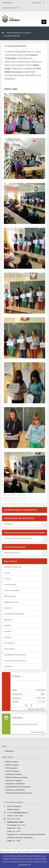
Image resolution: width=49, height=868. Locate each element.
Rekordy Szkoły (10, 596)
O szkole (7, 579)
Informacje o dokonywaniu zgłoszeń (18, 538)
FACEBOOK (8, 524)
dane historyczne (37, 709)
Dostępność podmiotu (13, 567)
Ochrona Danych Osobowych (15, 661)
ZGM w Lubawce (11, 768)
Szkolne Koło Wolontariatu (14, 614)
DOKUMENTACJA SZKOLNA (15, 655)
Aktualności (10, 751)
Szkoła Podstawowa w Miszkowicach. (19, 793)
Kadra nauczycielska (12, 590)
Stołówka (8, 631)
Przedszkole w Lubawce (14, 774)
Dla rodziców (9, 643)
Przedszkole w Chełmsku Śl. (15, 784)
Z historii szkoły (10, 585)
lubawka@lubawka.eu (20, 813)
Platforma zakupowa (12, 553)
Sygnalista (8, 666)
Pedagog (8, 637)
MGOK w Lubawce (12, 762)
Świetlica (7, 625)
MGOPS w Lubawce (12, 765)
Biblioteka (8, 620)
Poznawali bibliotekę (12, 36)
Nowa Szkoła (9, 649)
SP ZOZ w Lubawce (12, 771)
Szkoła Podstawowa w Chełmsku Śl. (18, 787)
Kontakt (7, 573)
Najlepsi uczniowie (11, 602)
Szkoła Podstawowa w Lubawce (19, 33)
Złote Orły (8, 608)
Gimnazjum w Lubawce (14, 781)
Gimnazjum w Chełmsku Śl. (15, 790)
